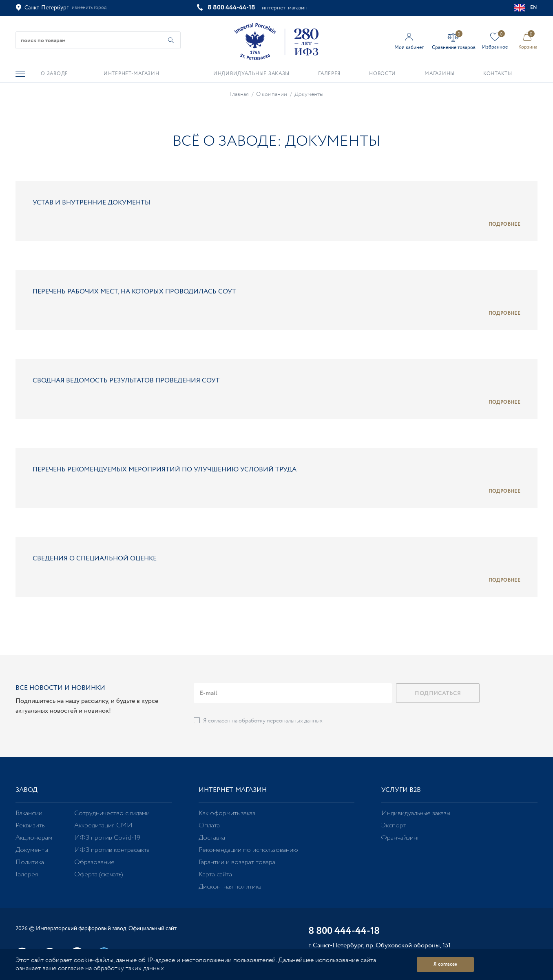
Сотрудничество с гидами (112, 813)
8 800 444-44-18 (231, 8)
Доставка (212, 838)
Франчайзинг (400, 838)
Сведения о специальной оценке (95, 559)
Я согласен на (263, 721)
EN (526, 8)
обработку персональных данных (281, 721)
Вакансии (29, 813)
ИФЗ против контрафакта (112, 850)
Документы (32, 850)
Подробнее (504, 224)
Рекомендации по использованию (248, 850)
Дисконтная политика (230, 887)
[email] (293, 693)
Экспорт (394, 826)
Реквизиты (31, 826)
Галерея (27, 874)
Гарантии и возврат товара (237, 862)
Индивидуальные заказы (416, 813)
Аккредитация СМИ (103, 826)
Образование (94, 862)
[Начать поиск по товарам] (171, 40)
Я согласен (446, 964)
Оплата (209, 826)
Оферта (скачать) (98, 874)
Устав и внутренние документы (92, 203)
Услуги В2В (401, 790)
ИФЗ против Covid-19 (107, 838)
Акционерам (34, 838)
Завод (27, 790)
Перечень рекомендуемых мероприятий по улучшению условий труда (165, 470)
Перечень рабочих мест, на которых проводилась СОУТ (134, 292)
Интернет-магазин (233, 790)
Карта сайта (215, 874)
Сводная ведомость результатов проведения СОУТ (126, 381)
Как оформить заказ (227, 813)
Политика (30, 862)
